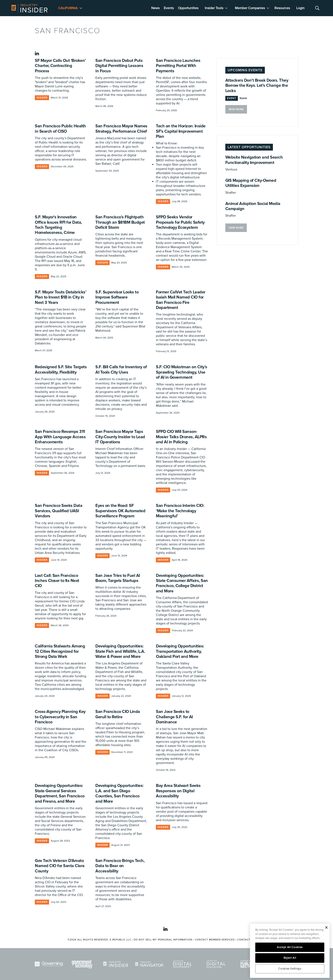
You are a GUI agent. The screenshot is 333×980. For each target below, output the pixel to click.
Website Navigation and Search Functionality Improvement (254, 160)
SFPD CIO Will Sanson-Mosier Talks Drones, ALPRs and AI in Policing (181, 437)
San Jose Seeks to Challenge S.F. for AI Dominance (174, 717)
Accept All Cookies (290, 947)
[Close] (326, 927)
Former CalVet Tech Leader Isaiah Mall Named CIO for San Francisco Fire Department (181, 300)
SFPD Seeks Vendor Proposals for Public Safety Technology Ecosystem (180, 222)
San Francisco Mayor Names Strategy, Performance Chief (121, 129)
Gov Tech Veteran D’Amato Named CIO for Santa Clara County (60, 866)
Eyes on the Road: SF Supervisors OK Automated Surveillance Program (120, 511)
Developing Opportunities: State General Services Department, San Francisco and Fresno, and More (60, 793)
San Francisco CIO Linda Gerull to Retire (118, 714)
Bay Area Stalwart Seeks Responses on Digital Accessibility (178, 791)
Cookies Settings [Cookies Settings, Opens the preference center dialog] (290, 969)
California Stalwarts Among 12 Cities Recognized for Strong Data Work (60, 651)
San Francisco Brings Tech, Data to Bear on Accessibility (120, 866)
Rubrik (243, 98)
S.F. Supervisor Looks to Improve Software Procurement (117, 297)
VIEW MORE (236, 228)
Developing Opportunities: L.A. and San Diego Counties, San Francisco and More (119, 793)
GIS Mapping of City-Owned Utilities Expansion (251, 183)
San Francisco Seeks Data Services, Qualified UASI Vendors (59, 511)
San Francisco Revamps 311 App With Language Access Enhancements (60, 437)
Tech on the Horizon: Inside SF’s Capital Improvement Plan (181, 131)
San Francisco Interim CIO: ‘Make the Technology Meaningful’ (180, 511)
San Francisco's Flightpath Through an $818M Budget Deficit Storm (120, 222)
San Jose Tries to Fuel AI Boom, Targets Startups (118, 578)
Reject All (290, 958)
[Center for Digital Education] (217, 964)
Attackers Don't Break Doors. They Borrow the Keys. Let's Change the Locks (257, 86)
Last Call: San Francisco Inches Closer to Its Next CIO (57, 581)
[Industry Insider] (116, 964)
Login (300, 8)
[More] (81, 8)
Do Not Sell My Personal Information (163, 940)
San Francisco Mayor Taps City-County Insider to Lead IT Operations (120, 437)
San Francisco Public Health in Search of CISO (60, 129)
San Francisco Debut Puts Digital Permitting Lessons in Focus (119, 66)
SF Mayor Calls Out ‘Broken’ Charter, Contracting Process (60, 66)
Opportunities (188, 8)
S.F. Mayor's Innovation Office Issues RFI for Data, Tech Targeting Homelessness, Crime (58, 225)
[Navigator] (150, 964)
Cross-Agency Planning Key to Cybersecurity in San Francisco (60, 717)
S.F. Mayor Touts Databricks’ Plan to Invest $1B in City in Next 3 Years (61, 297)
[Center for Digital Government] (183, 964)
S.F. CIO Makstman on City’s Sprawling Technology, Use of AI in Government (182, 372)
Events (169, 8)
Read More (236, 109)
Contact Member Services (215, 940)
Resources (282, 8)
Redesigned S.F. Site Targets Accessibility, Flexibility (61, 370)
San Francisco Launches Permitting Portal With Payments (178, 66)
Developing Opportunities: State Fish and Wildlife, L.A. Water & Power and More (120, 651)
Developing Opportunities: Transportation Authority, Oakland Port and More (180, 651)
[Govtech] (83, 964)
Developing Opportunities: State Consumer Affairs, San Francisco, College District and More (182, 583)
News (155, 8)
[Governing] (49, 964)
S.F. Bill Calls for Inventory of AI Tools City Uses (121, 370)
